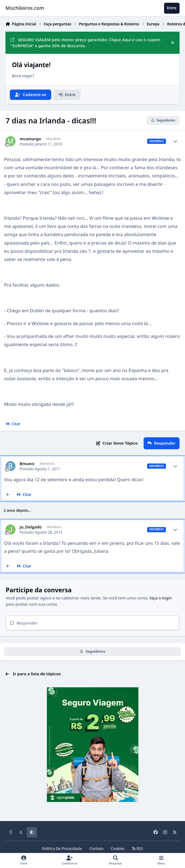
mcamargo (30, 139)
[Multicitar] (8, 495)
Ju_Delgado (31, 527)
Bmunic (27, 464)
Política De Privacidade (62, 849)
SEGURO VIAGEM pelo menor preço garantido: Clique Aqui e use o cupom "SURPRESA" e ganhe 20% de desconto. (85, 43)
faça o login (161, 598)
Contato (96, 849)
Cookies (118, 849)
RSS (137, 849)
